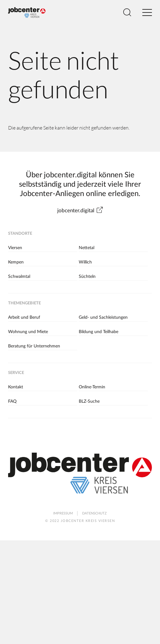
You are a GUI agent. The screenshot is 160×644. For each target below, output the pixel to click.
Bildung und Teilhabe (99, 332)
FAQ (12, 401)
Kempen (16, 262)
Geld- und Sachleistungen (103, 317)
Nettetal (87, 248)
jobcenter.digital (80, 211)
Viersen (15, 248)
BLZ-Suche (89, 401)
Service (16, 373)
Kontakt (16, 387)
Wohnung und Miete (28, 332)
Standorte (20, 234)
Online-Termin (92, 387)
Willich (85, 262)
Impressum (63, 513)
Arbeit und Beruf (24, 317)
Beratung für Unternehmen (34, 346)
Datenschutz (94, 513)
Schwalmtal (19, 277)
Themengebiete (24, 303)
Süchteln (87, 277)
